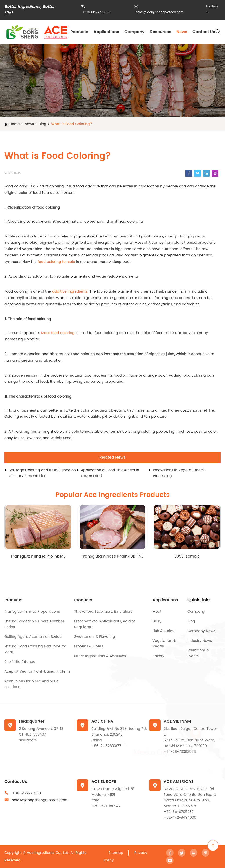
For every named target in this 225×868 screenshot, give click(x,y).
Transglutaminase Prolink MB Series (38, 556)
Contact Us (204, 32)
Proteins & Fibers (89, 646)
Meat (157, 612)
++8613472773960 (97, 12)
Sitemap (116, 853)
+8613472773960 (26, 793)
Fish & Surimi (163, 631)
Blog (43, 124)
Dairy (157, 621)
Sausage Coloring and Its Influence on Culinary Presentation (42, 473)
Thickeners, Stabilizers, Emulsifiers (103, 612)
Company (134, 32)
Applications (106, 32)
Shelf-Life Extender (21, 662)
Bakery (158, 656)
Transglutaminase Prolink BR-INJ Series (112, 556)
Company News (201, 631)
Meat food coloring (58, 333)
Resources (161, 32)
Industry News (200, 641)
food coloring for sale (56, 262)
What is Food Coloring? (72, 124)
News (182, 32)
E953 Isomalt (187, 556)
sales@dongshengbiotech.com (160, 12)
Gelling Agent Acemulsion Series (33, 637)
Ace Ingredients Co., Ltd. (48, 853)
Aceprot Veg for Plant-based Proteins (37, 671)
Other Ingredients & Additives (100, 656)
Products (79, 32)
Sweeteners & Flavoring (95, 637)
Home (15, 124)
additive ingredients (70, 291)
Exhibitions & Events (198, 653)
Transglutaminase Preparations (32, 612)
